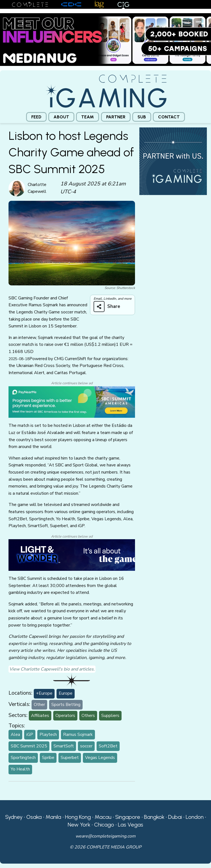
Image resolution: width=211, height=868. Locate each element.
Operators (65, 716)
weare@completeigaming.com (105, 836)
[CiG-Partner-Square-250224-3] (173, 161)
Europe (66, 693)
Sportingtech (23, 758)
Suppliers (110, 716)
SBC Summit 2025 (29, 746)
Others (88, 716)
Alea (15, 735)
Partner (116, 117)
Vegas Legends (100, 758)
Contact (169, 117)
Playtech (48, 735)
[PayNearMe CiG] (72, 402)
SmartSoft (64, 746)
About (61, 117)
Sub (142, 117)
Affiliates (40, 716)
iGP (30, 735)
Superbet (70, 758)
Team (88, 117)
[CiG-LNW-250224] (72, 555)
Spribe (48, 758)
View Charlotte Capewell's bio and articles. (52, 669)
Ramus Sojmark (78, 735)
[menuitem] (36, 117)
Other (39, 705)
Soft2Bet (108, 746)
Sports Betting (66, 705)
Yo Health (20, 769)
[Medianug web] (105, 39)
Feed (36, 117)
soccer (86, 746)
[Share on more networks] (109, 307)
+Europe (44, 693)
